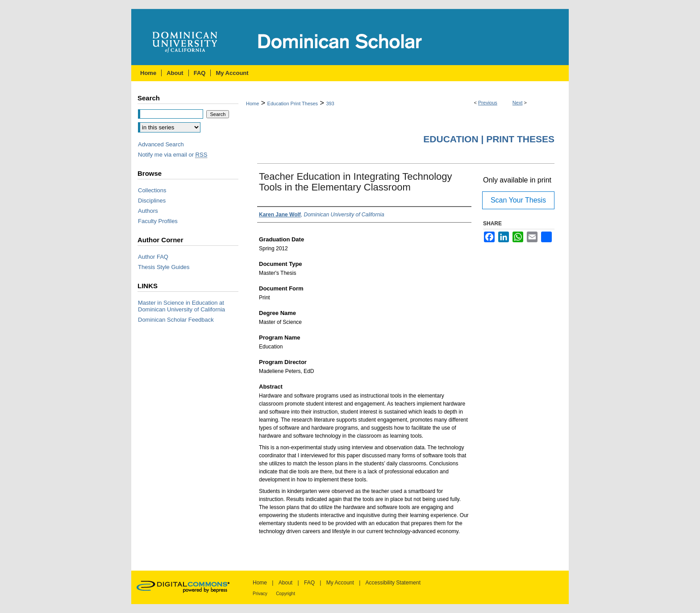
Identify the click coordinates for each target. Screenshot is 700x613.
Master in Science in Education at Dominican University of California (181, 306)
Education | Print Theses (489, 139)
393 (330, 104)
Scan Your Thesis (518, 200)
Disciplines (152, 201)
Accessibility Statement (393, 583)
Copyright (285, 594)
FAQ (309, 583)
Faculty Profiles (158, 221)
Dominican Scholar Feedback (176, 320)
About (285, 583)
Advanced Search (161, 144)
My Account (340, 583)
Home (252, 104)
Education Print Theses (293, 104)
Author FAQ (153, 257)
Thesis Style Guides (164, 267)
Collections (152, 190)
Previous (488, 103)
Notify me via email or (173, 155)
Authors (148, 211)
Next (518, 103)
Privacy (260, 594)
